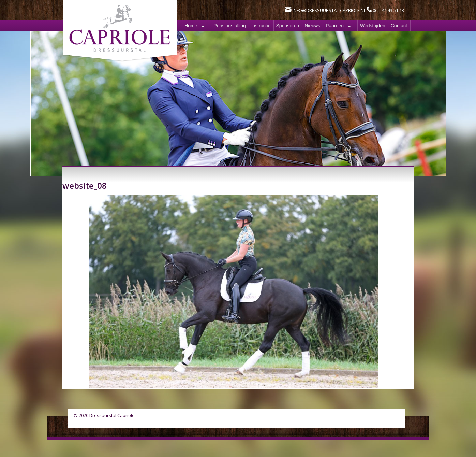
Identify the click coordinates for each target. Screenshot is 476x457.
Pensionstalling (230, 26)
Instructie (261, 26)
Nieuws (312, 26)
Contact (399, 26)
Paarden (335, 26)
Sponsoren (288, 26)
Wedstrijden (373, 26)
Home (191, 26)
